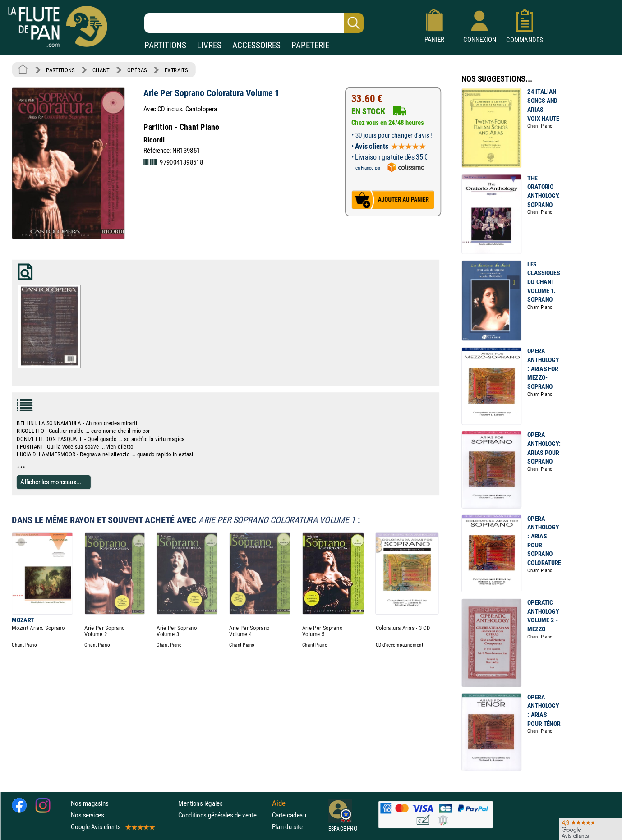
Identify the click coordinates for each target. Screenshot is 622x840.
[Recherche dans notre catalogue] (254, 23)
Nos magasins (90, 803)
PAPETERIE (310, 45)
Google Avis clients (112, 827)
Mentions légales (200, 803)
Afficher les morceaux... (51, 482)
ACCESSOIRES (256, 45)
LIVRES (209, 45)
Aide (279, 803)
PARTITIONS (165, 45)
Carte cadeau (289, 815)
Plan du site (287, 827)
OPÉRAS (137, 70)
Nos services (87, 815)
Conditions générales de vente (223, 815)
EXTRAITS (176, 70)
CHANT (101, 70)
